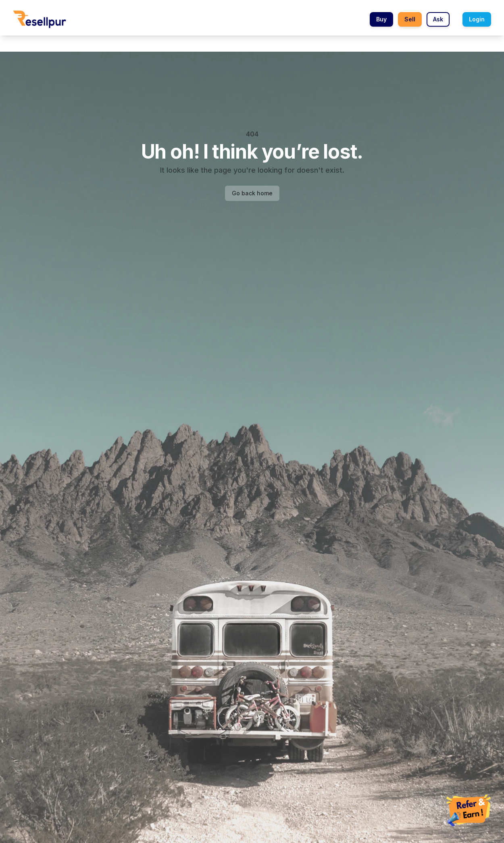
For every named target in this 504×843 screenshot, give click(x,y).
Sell (410, 19)
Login (477, 19)
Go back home (252, 193)
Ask (438, 19)
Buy (381, 19)
